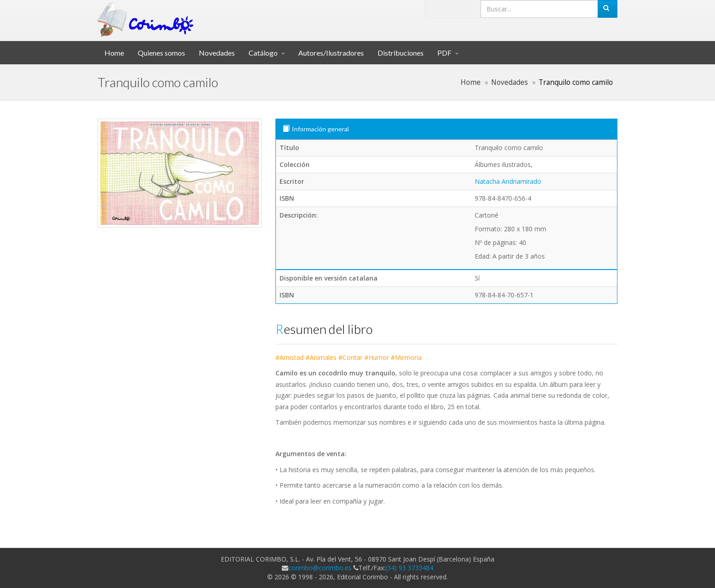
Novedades (217, 53)
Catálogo (263, 53)
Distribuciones (401, 53)
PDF (444, 53)
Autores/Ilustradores (331, 53)
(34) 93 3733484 (409, 568)
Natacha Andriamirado (508, 181)
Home (114, 53)
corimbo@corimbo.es (320, 568)
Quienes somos (161, 53)
